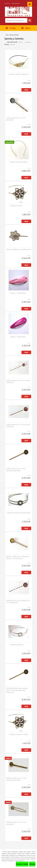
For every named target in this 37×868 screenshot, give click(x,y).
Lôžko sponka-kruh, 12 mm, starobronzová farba (16, 470)
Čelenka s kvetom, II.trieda (19, 734)
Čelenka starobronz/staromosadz (19, 513)
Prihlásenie (7, 3)
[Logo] (18, 12)
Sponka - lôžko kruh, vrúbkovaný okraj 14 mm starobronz (18, 557)
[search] (30, 20)
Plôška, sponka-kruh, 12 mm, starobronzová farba (17, 779)
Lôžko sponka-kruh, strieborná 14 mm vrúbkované (18, 602)
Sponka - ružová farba (18, 293)
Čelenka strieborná (17, 645)
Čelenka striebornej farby (19, 162)
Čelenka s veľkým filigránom (19, 74)
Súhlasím (32, 864)
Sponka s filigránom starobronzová (19, 249)
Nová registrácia (16, 3)
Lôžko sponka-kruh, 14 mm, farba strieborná (18, 426)
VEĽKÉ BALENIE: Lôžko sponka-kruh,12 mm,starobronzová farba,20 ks (17, 690)
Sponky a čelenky (14, 35)
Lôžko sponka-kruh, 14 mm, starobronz (16, 119)
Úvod (7, 35)
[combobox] (21, 42)
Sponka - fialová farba (18, 337)
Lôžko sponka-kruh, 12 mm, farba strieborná (18, 381)
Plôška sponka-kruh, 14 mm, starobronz (16, 823)
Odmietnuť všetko (22, 864)
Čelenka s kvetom (16, 206)
